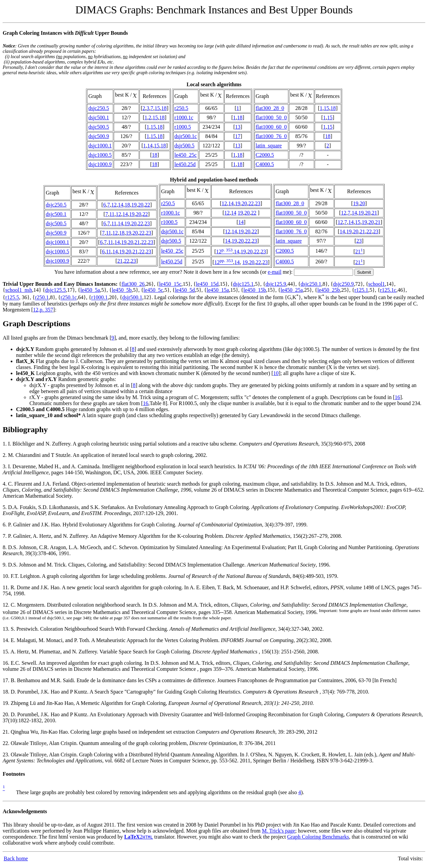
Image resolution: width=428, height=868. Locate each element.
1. (5, 444)
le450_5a (90, 290)
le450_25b (329, 290)
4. (5, 484)
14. (7, 640)
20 (141, 205)
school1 (377, 284)
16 (398, 397)
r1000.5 (183, 127)
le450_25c (186, 155)
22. (7, 743)
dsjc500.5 (99, 127)
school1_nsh (19, 290)
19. (7, 703)
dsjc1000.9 (100, 164)
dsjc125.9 (276, 284)
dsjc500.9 (99, 136)
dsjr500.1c (186, 136)
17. (7, 680)
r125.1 (361, 290)
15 (157, 108)
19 (134, 205)
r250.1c (69, 298)
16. (7, 663)
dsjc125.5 (56, 290)
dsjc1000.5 (100, 155)
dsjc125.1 (243, 284)
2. (5, 455)
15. (7, 652)
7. (5, 536)
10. (7, 576)
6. (5, 525)
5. (5, 507)
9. (5, 565)
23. (7, 755)
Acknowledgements (25, 811)
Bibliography (25, 429)
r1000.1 (99, 298)
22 (147, 205)
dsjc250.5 (99, 108)
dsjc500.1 (99, 117)
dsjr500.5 (185, 146)
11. (7, 587)
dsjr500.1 (132, 298)
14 (150, 146)
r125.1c (388, 290)
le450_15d (207, 284)
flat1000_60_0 (271, 127)
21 (137, 242)
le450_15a (218, 290)
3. (5, 466)
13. (7, 629)
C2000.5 (265, 155)
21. (7, 732)
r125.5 (12, 298)
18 (164, 108)
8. (5, 547)
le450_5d (185, 290)
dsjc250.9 (343, 284)
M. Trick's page (278, 831)
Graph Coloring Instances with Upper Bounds (65, 33)
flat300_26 (133, 284)
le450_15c (170, 284)
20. (7, 714)
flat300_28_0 (270, 108)
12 (114, 205)
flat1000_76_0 (271, 136)
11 (112, 214)
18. (7, 692)
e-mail (275, 272)
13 (238, 127)
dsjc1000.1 (100, 146)
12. (7, 605)
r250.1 (42, 298)
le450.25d (185, 164)
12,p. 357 (43, 310)
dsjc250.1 (311, 284)
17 (238, 136)
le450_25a (292, 290)
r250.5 (181, 108)
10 (276, 373)
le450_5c (153, 290)
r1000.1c (184, 117)
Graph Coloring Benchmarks (318, 837)
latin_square (269, 146)
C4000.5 (265, 164)
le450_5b (122, 290)
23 (147, 223)
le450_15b (255, 290)
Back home (16, 858)
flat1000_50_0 (271, 117)
